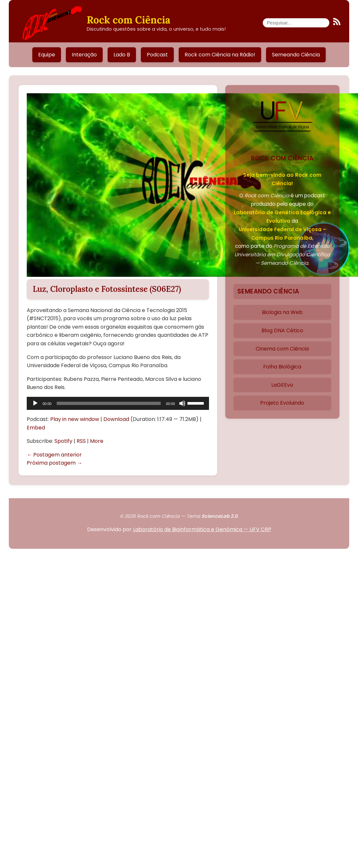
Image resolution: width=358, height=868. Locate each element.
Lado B (122, 55)
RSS (81, 441)
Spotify (63, 441)
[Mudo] (182, 403)
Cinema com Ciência (282, 349)
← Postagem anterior (54, 455)
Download (116, 419)
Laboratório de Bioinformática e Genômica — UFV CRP (202, 529)
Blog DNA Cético (282, 330)
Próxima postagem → (54, 463)
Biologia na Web (282, 312)
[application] (118, 403)
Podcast (157, 55)
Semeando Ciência (296, 55)
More (97, 441)
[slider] (109, 403)
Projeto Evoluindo (282, 403)
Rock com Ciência (129, 20)
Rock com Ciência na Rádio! (220, 55)
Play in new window (75, 419)
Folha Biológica (282, 367)
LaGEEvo (282, 385)
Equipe (47, 55)
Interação (84, 55)
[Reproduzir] (35, 403)
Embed (36, 428)
